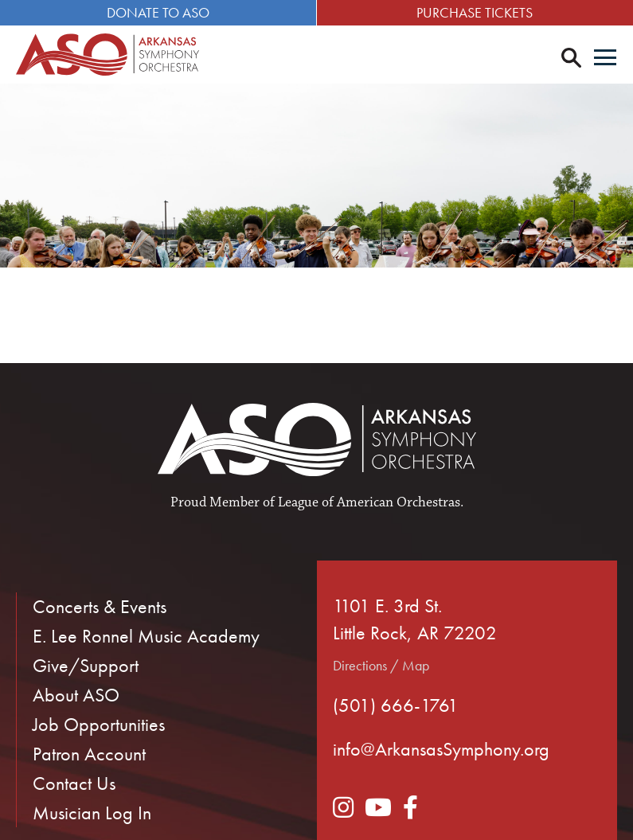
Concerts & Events (100, 606)
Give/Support (86, 665)
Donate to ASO (158, 12)
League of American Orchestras (369, 502)
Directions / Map (381, 665)
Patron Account (89, 754)
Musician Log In (92, 813)
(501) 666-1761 (396, 705)
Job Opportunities (99, 724)
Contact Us (74, 783)
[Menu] (605, 59)
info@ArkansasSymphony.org (441, 749)
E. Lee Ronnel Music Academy (146, 636)
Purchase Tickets (475, 12)
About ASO (76, 695)
